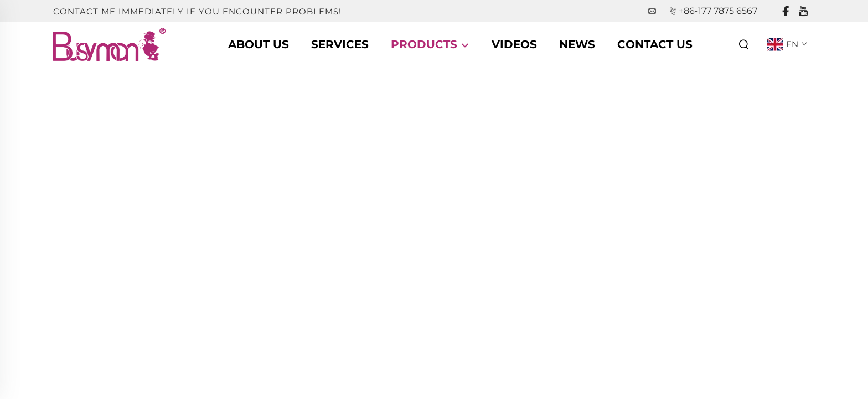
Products (430, 45)
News (577, 44)
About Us (259, 44)
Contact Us (655, 44)
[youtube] (803, 11)
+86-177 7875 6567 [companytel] (718, 11)
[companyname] (109, 44)
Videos (514, 44)
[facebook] (786, 11)
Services (340, 44)
